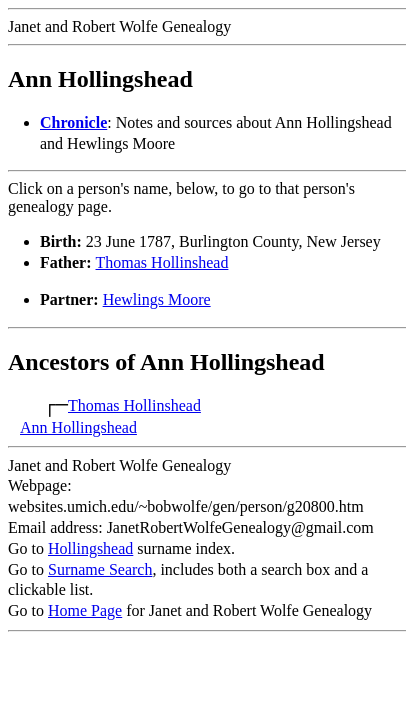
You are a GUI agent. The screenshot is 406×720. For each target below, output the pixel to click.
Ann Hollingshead (78, 427)
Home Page (85, 610)
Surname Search (100, 569)
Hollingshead (90, 548)
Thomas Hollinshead (162, 262)
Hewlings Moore (157, 299)
